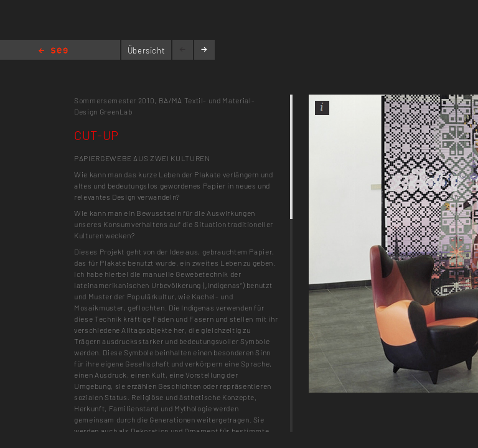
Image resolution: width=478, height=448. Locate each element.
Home (53, 51)
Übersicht (147, 50)
